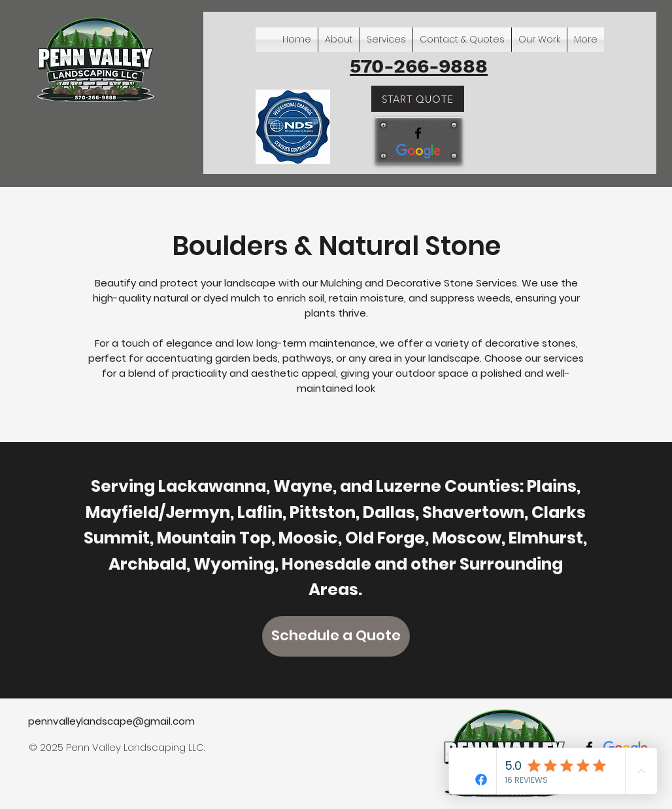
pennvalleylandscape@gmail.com (111, 721)
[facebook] (418, 133)
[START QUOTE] (418, 99)
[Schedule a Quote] (336, 636)
